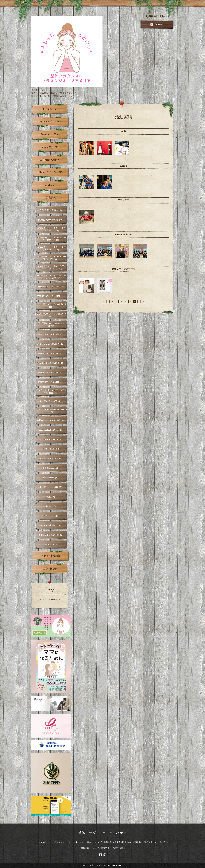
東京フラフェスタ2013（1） (51, 372)
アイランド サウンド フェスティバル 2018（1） (51, 392)
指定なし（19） (51, 544)
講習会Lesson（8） (51, 468)
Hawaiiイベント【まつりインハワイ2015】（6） (51, 258)
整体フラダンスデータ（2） (51, 535)
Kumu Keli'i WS (123, 235)
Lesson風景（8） (51, 478)
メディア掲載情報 (51, 556)
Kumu (123, 166)
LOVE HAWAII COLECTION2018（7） (51, 411)
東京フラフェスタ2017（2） (51, 353)
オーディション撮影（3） (51, 487)
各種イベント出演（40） (51, 210)
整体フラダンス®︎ (96, 865)
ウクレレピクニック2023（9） (51, 287)
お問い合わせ (50, 569)
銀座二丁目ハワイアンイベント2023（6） (51, 325)
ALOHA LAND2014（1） (51, 439)
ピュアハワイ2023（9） (51, 401)
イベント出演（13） (51, 449)
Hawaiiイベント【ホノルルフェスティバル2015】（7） (51, 277)
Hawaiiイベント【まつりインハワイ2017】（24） (51, 239)
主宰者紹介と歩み (50, 160)
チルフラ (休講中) (51, 147)
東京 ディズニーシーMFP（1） (51, 296)
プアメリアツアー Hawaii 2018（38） (51, 306)
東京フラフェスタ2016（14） (51, 363)
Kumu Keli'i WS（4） (51, 525)
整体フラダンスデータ (123, 269)
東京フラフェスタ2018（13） (51, 344)
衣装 (123, 131)
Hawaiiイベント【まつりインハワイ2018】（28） (51, 229)
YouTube (50, 185)
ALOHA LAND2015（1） (51, 430)
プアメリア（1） (51, 516)
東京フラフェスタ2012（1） (51, 382)
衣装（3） (51, 497)
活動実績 (51, 197)
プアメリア (123, 200)
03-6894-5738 (157, 16)
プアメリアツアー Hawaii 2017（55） (51, 315)
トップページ (50, 109)
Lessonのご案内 (50, 134)
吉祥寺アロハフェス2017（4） (51, 420)
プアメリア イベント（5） (51, 458)
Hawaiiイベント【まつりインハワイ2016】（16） (51, 248)
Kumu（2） (51, 506)
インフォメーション (51, 121)
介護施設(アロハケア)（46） (51, 220)
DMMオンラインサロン (51, 172)
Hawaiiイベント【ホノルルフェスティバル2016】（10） (51, 267)
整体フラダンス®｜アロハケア (102, 833)
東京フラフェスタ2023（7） (51, 334)
